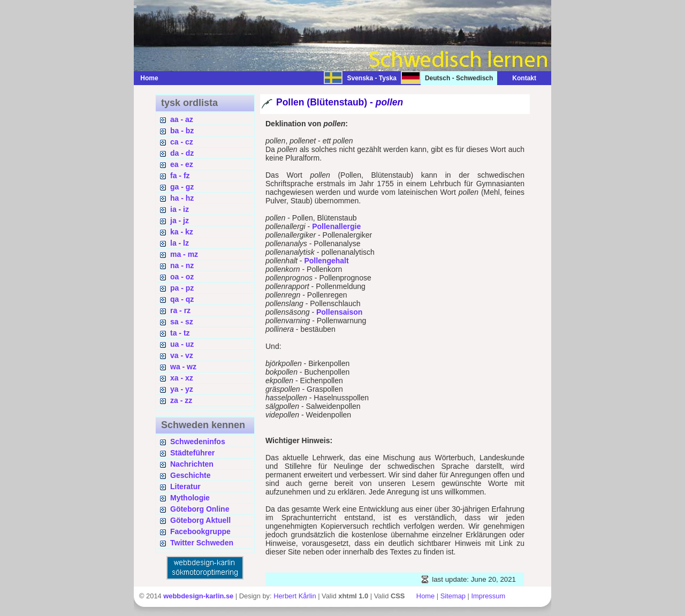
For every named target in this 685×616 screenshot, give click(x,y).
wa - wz (183, 367)
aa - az (182, 119)
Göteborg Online (200, 509)
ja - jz (180, 220)
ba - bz (182, 131)
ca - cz (182, 142)
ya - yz (182, 389)
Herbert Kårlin (295, 596)
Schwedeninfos (198, 442)
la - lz (180, 243)
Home (149, 78)
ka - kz (182, 232)
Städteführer (192, 453)
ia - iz (180, 209)
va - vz (182, 355)
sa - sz (182, 322)
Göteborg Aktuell (200, 520)
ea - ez (182, 164)
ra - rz (180, 310)
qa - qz (182, 299)
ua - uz (182, 344)
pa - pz (182, 288)
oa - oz (182, 277)
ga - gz (182, 187)
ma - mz (184, 254)
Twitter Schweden (202, 543)
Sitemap (453, 596)
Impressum (488, 596)
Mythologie (190, 498)
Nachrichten (192, 464)
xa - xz (182, 378)
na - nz (182, 265)
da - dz (182, 153)
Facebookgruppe (200, 531)
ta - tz (180, 333)
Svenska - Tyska (372, 78)
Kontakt (519, 78)
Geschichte (190, 475)
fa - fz (180, 176)
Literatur (185, 486)
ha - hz (182, 198)
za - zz (181, 400)
